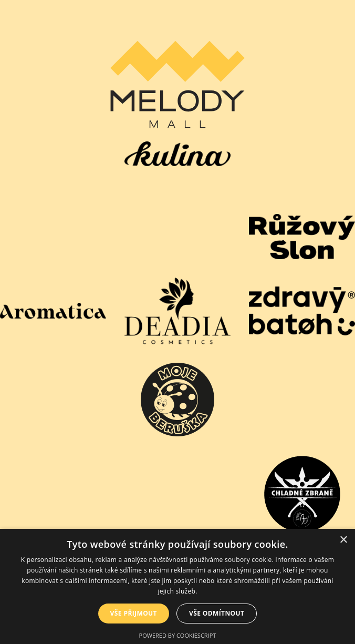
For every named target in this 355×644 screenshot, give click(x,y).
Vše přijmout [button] (134, 613)
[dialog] (177, 586)
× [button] (343, 540)
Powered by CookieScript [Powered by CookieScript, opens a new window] (178, 635)
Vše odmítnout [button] (217, 613)
